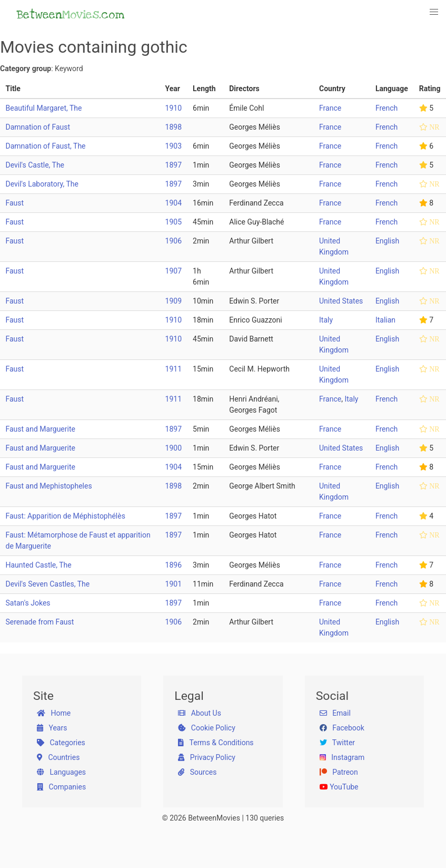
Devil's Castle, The (35, 165)
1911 (174, 369)
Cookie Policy (206, 728)
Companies (61, 787)
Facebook (342, 728)
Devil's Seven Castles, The (48, 584)
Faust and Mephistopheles (49, 486)
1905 (174, 222)
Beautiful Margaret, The (44, 108)
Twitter (337, 743)
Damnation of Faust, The (46, 146)
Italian (385, 320)
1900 (174, 448)
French (386, 108)
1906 (174, 241)
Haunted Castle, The (39, 565)
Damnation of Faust (38, 127)
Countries (58, 757)
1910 (174, 108)
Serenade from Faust (40, 622)
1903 (174, 146)
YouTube (339, 787)
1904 (174, 203)
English (387, 241)
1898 (174, 127)
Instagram (342, 757)
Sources (197, 772)
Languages (61, 772)
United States (341, 301)
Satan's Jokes (28, 603)
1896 (174, 565)
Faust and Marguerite (41, 429)
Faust (15, 203)
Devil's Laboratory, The (42, 184)
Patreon (339, 772)
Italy (326, 320)
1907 (174, 271)
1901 (174, 584)
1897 (174, 165)
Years (52, 728)
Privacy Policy (207, 757)
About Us (200, 713)
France (330, 108)
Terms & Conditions (216, 743)
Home (54, 713)
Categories (61, 743)
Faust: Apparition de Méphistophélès (66, 516)
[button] (434, 12)
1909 (174, 301)
